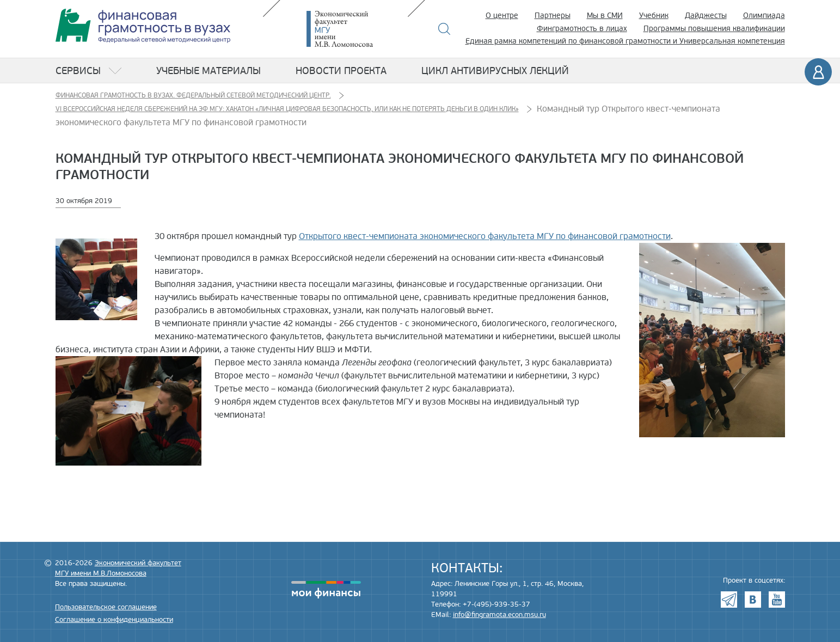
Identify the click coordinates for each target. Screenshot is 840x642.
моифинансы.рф (326, 590)
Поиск (444, 29)
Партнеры (553, 16)
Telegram (729, 600)
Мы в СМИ (605, 16)
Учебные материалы (209, 71)
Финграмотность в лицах (582, 29)
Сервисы (78, 71)
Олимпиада (764, 16)
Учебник (654, 16)
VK (753, 600)
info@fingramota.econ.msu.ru (499, 615)
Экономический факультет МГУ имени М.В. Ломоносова (356, 29)
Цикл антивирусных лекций (495, 71)
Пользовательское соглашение (106, 607)
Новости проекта (341, 71)
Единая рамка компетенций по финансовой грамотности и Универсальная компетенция (625, 41)
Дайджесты (706, 16)
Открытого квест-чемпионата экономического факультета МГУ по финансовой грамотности (485, 236)
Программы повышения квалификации (714, 29)
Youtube (777, 600)
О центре (502, 16)
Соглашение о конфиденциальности (114, 620)
